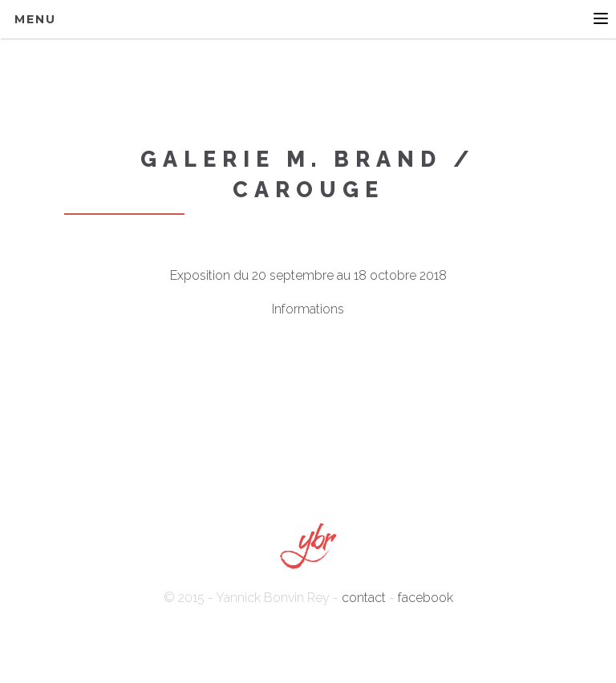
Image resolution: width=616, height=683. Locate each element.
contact (364, 598)
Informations (308, 309)
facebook (426, 598)
